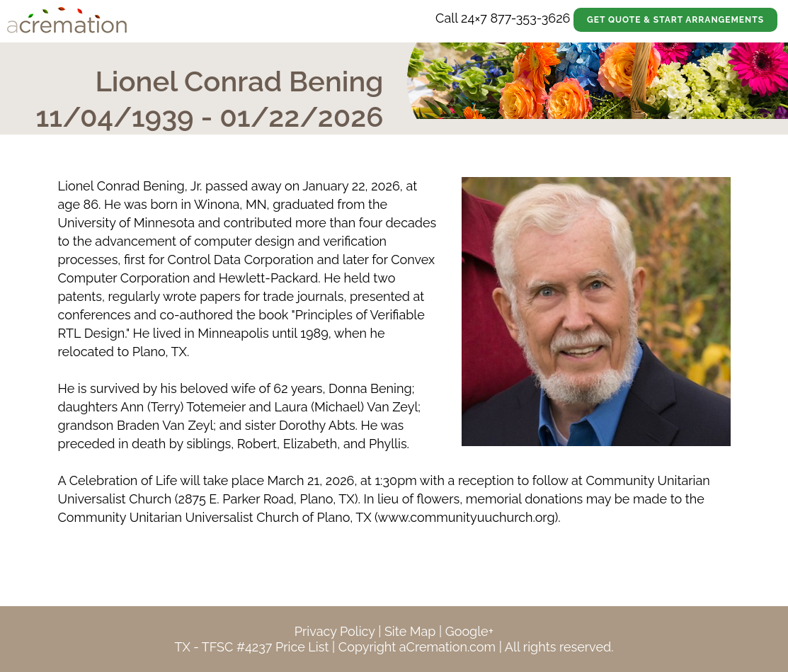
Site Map (410, 631)
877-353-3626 (530, 18)
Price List (302, 647)
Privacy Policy (335, 631)
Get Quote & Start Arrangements (675, 20)
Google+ (469, 631)
